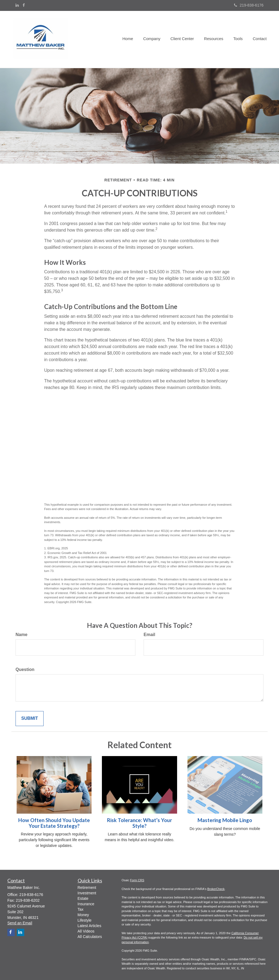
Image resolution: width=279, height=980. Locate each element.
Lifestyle (85, 920)
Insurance (86, 904)
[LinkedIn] (17, 5)
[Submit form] (30, 719)
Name (22, 635)
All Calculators (90, 937)
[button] (155, 39)
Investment (87, 893)
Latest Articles (90, 926)
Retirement (87, 888)
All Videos (86, 931)
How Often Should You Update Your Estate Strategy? (54, 823)
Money (83, 915)
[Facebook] (24, 5)
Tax (81, 909)
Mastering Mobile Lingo (225, 820)
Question (25, 669)
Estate (83, 898)
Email (149, 635)
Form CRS (137, 880)
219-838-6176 (249, 5)
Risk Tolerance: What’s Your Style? (139, 823)
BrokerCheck (216, 889)
